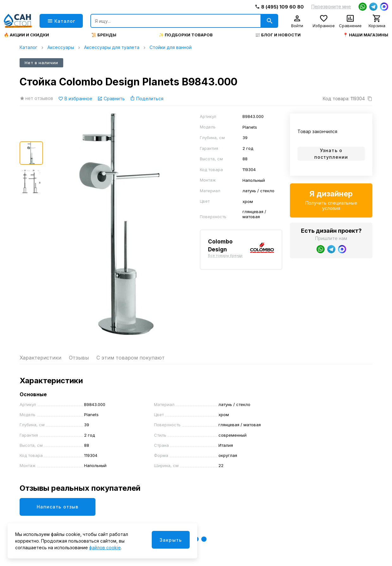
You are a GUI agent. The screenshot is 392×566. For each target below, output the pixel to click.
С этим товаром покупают (131, 358)
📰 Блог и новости (278, 35)
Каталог (28, 47)
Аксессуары (61, 47)
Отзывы (79, 358)
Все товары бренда (225, 256)
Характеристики (40, 358)
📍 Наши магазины (366, 35)
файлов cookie (105, 548)
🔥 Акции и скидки (26, 35)
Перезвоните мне (331, 7)
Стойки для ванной (171, 47)
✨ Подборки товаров (186, 35)
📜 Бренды (104, 35)
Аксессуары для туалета (112, 47)
